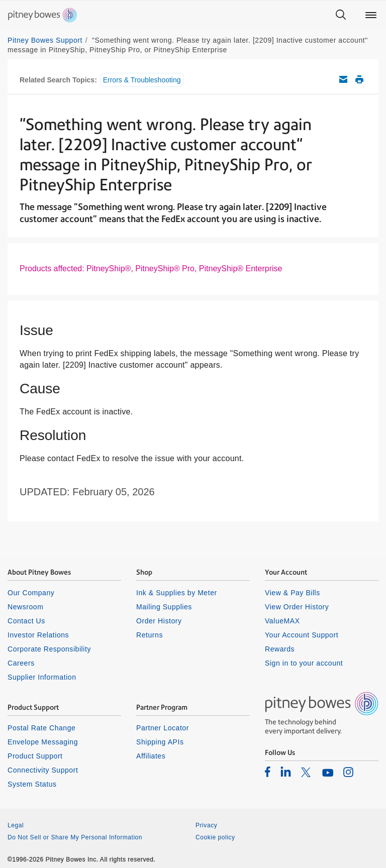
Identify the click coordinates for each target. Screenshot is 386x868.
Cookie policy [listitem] (215, 837)
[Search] (341, 15)
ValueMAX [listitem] (282, 621)
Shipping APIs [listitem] (160, 742)
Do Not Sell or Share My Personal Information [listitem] (75, 837)
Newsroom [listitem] (25, 607)
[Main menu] (371, 15)
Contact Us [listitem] (26, 621)
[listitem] (268, 772)
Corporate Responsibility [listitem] (49, 649)
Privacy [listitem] (206, 825)
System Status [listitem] (32, 784)
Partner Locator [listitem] (163, 728)
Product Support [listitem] (35, 756)
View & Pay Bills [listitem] (293, 593)
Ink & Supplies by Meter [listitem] (177, 593)
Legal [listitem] (16, 825)
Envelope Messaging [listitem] (43, 742)
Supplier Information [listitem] (42, 677)
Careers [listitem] (21, 663)
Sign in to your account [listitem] (304, 663)
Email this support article (343, 79)
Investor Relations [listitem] (38, 635)
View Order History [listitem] (297, 607)
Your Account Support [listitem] (302, 635)
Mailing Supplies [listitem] (164, 607)
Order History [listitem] (159, 621)
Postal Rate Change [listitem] (41, 728)
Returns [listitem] (150, 635)
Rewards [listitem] (280, 649)
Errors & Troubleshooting (142, 80)
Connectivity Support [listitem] (43, 770)
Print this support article (359, 79)
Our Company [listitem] (31, 593)
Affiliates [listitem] (151, 756)
